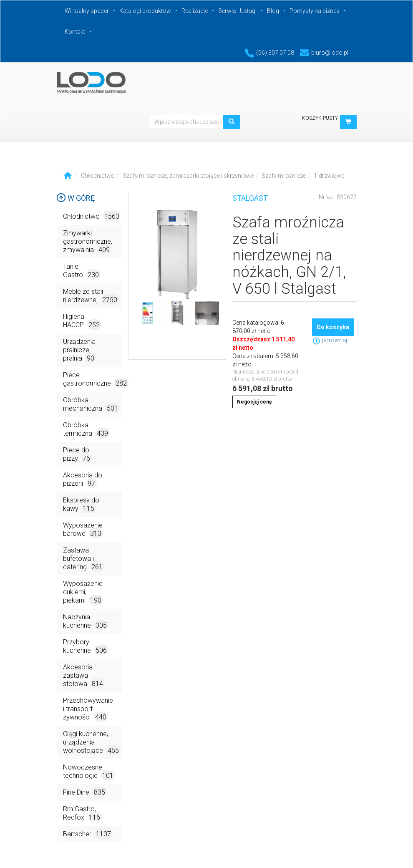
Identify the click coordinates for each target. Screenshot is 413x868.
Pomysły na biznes (315, 11)
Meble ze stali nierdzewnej (91, 296)
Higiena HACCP (82, 321)
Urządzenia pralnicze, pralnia (79, 350)
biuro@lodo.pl (324, 53)
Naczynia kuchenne (86, 622)
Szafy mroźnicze (284, 176)
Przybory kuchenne (86, 647)
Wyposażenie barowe (83, 530)
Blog (273, 11)
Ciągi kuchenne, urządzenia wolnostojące (92, 743)
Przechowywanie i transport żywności (88, 709)
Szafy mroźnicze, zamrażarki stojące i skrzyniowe (188, 176)
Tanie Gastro (82, 271)
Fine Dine (85, 792)
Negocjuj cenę (254, 402)
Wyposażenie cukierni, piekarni (83, 592)
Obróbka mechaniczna (91, 405)
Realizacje (195, 11)
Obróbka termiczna (86, 430)
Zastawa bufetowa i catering (84, 559)
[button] (348, 122)
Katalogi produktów (145, 11)
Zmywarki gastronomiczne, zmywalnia (88, 242)
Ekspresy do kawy (81, 505)
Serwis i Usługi (237, 11)
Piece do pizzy (77, 455)
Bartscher (88, 834)
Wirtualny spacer (87, 11)
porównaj (330, 340)
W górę (76, 198)
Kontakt (75, 32)
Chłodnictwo (98, 176)
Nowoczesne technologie (89, 772)
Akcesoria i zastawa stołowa (84, 676)
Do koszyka (333, 327)
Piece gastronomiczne (92, 380)
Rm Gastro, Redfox (82, 814)
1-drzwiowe (329, 176)
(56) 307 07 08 (269, 53)
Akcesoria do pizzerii (83, 480)
